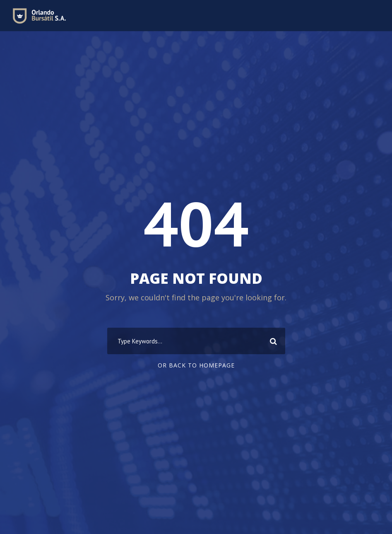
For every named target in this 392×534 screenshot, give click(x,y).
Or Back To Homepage (196, 365)
